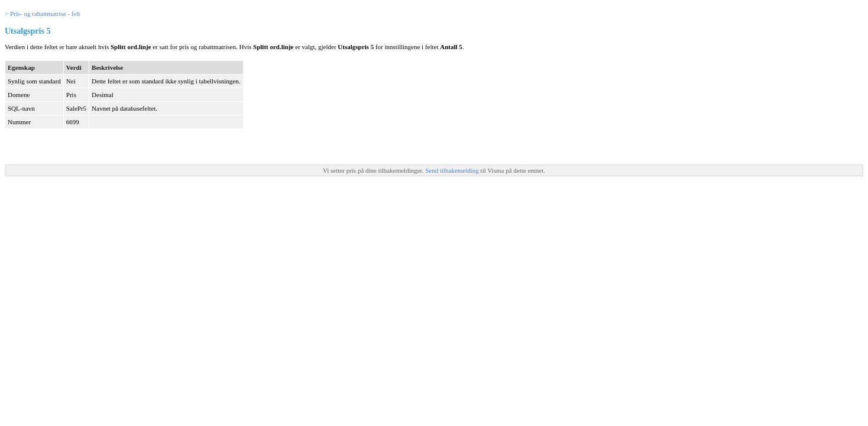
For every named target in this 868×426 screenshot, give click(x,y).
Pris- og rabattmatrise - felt (45, 14)
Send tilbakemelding (453, 170)
